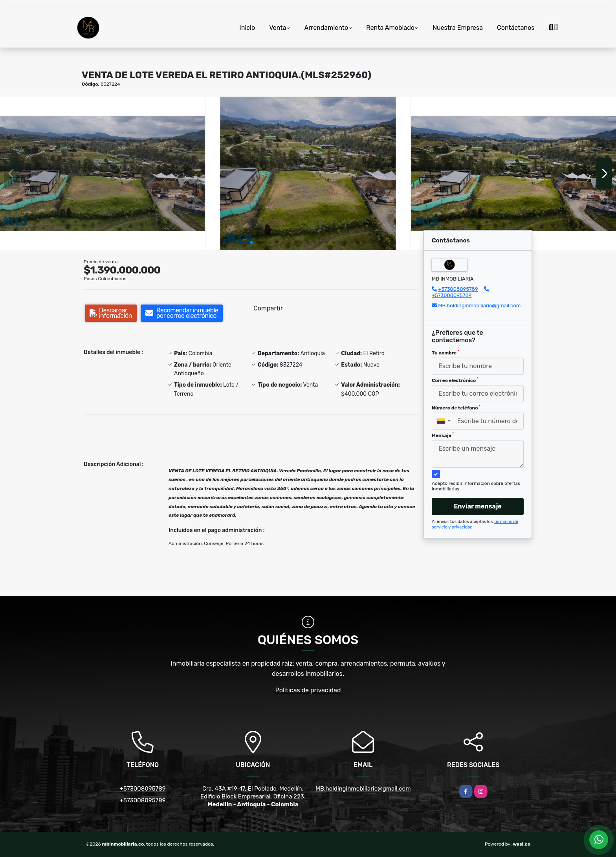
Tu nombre (445, 352)
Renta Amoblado (390, 28)
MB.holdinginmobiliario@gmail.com (479, 306)
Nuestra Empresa (458, 28)
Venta (278, 28)
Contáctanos (516, 28)
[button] (251, 242)
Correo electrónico (455, 380)
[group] (102, 173)
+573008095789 (458, 289)
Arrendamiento (326, 28)
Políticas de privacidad (308, 690)
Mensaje (443, 435)
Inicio (247, 28)
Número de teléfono (456, 407)
